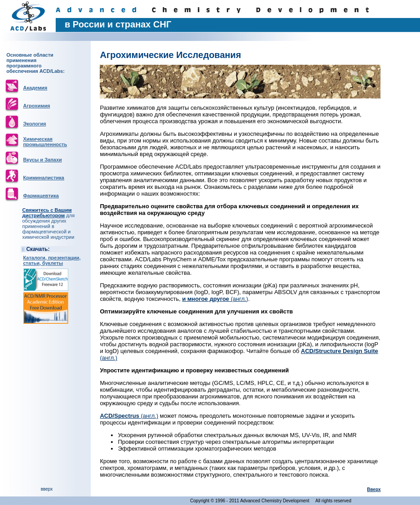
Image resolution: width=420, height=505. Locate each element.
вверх (47, 489)
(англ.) (215, 299)
